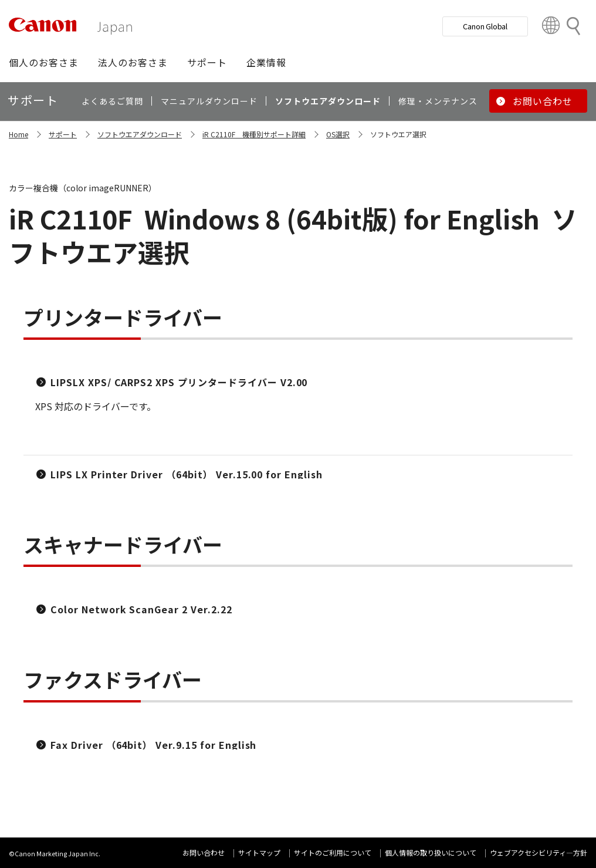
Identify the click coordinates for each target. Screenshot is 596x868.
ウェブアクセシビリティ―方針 (539, 852)
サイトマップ (259, 852)
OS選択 (338, 134)
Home (18, 134)
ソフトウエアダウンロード (140, 134)
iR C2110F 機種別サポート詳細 (254, 134)
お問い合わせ (204, 852)
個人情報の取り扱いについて (431, 852)
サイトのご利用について (333, 852)
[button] (44, 62)
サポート (63, 134)
